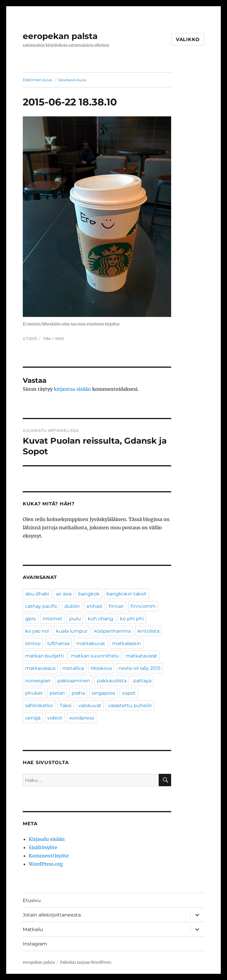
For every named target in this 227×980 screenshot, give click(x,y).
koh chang (100, 619)
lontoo (33, 643)
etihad (94, 606)
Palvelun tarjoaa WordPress (86, 962)
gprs (30, 619)
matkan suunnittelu (95, 656)
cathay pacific (41, 606)
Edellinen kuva (37, 80)
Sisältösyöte (43, 847)
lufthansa (58, 643)
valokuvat (90, 705)
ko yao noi (37, 631)
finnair (116, 606)
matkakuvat (91, 643)
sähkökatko (39, 705)
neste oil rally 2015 (140, 668)
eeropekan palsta (60, 36)
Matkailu (33, 929)
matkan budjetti (45, 656)
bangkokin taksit (127, 594)
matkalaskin (127, 643)
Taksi (66, 705)
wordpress (82, 718)
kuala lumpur (72, 631)
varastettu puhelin (130, 705)
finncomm (143, 606)
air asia (64, 594)
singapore (103, 693)
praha (78, 693)
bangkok (89, 594)
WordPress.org (46, 864)
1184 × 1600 (54, 338)
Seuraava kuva (72, 80)
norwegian (38, 681)
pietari (57, 693)
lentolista (148, 631)
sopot (129, 693)
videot (55, 718)
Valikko (188, 39)
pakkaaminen (74, 681)
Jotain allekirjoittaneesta (52, 915)
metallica (73, 668)
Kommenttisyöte (49, 856)
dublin (72, 606)
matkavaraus (40, 668)
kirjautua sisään (72, 389)
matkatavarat (141, 656)
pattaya (142, 681)
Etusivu (32, 900)
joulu (75, 619)
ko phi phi (132, 619)
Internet (52, 619)
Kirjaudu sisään (47, 839)
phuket (34, 693)
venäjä (33, 718)
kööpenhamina (112, 631)
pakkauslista (112, 681)
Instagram (35, 944)
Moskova (101, 668)
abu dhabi (37, 594)
